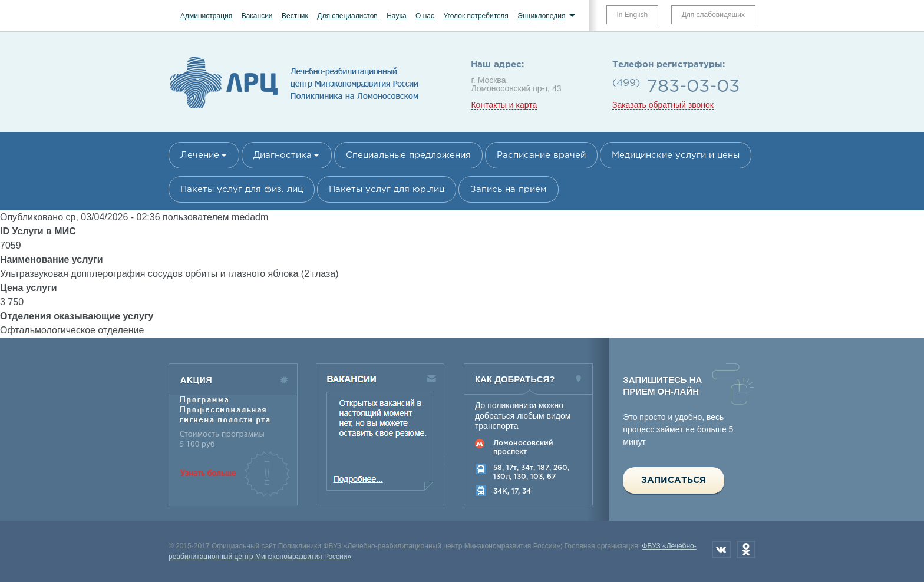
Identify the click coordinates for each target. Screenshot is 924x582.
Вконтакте (721, 550)
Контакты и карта (504, 105)
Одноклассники (746, 550)
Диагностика (283, 155)
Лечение (200, 155)
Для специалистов (347, 16)
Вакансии (257, 16)
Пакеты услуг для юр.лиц (387, 189)
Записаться (674, 480)
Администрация (206, 16)
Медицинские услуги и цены (676, 155)
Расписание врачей (541, 155)
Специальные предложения (408, 155)
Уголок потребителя (476, 16)
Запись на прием (509, 189)
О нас (425, 16)
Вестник (295, 16)
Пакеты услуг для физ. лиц (242, 189)
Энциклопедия (541, 16)
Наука (396, 16)
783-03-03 (693, 87)
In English (633, 15)
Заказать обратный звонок (663, 105)
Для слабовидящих (713, 15)
